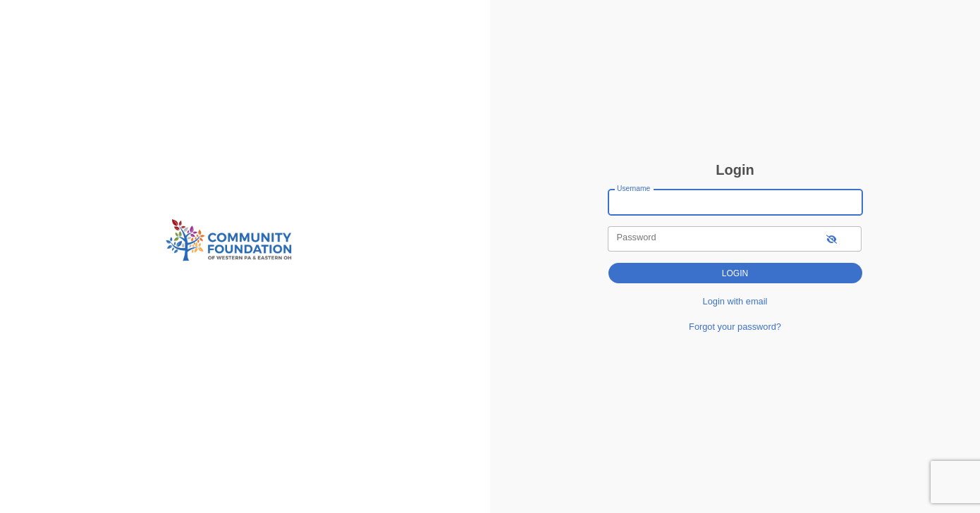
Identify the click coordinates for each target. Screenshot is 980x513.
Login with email (735, 301)
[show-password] (832, 239)
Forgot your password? (735, 327)
